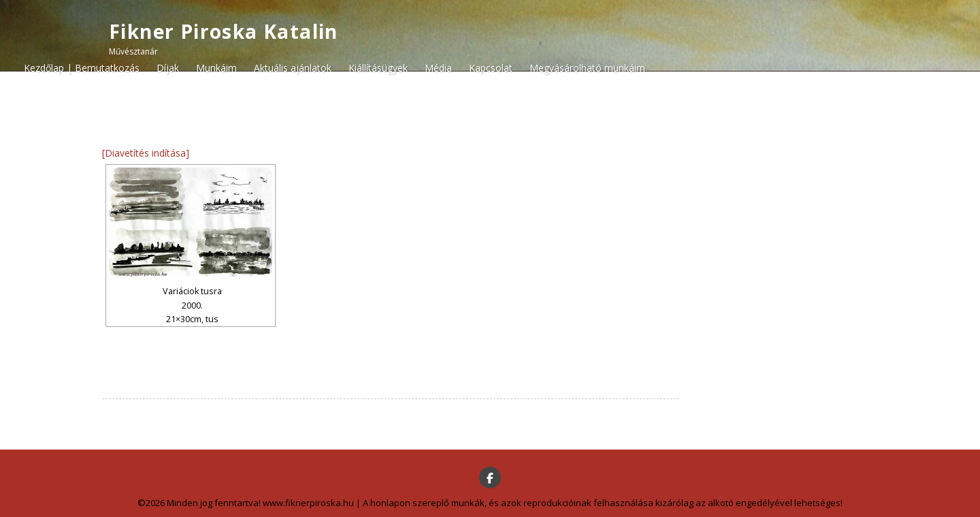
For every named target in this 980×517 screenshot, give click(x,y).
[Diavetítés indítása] (146, 153)
